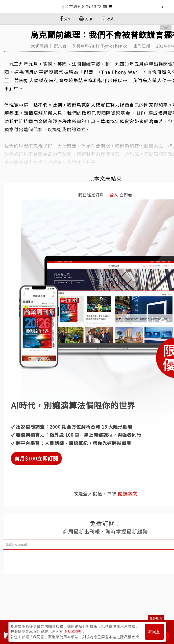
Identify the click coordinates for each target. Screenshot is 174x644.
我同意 (154, 632)
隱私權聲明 (73, 632)
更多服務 (156, 618)
